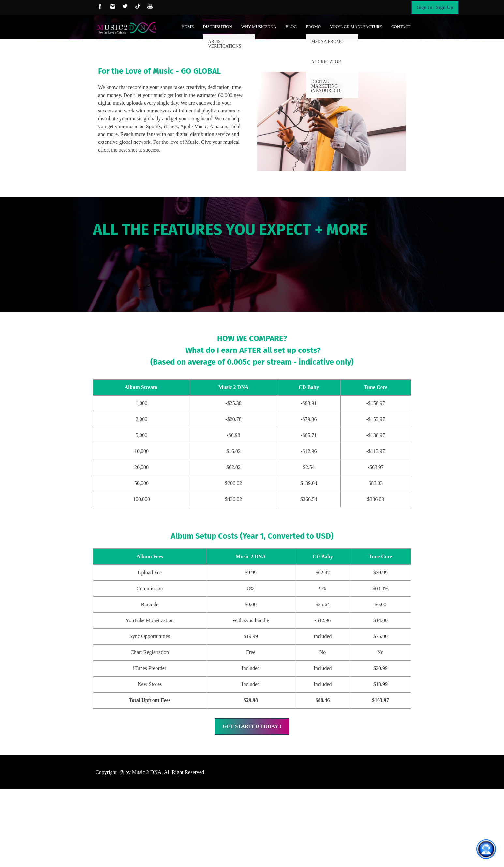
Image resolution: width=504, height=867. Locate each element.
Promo (314, 27)
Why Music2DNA (259, 27)
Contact (401, 27)
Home (188, 27)
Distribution (217, 27)
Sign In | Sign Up (435, 7)
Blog (291, 27)
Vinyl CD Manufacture (356, 27)
